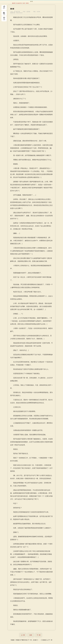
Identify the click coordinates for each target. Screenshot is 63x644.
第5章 (27, 3)
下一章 (39, 635)
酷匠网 (14, 3)
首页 (4, 8)
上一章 (23, 635)
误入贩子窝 (19, 3)
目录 (4, 19)
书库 (4, 13)
